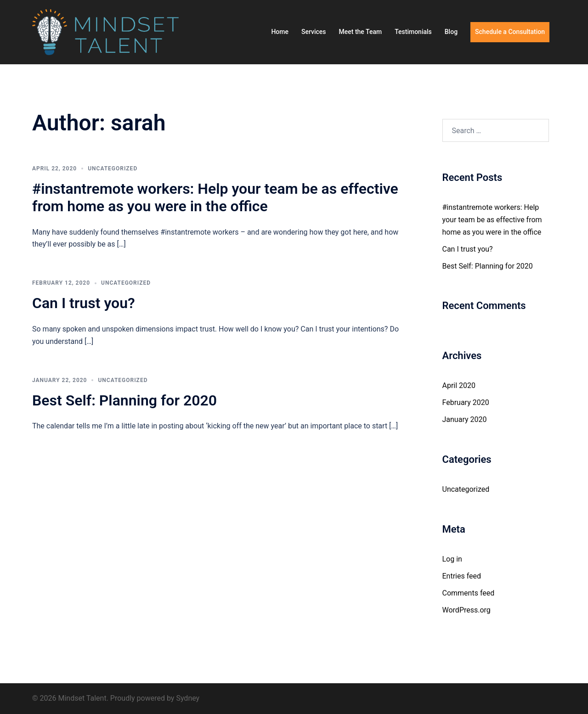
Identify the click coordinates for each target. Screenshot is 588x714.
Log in (452, 559)
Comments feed (469, 593)
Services (314, 32)
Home (280, 32)
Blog (451, 32)
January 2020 (465, 419)
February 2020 (466, 402)
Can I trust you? (84, 303)
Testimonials (413, 32)
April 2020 (459, 385)
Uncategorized (113, 169)
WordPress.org (466, 610)
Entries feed (462, 576)
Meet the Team (361, 32)
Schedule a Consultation (510, 32)
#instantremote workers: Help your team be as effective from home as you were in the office (215, 197)
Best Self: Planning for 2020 (124, 400)
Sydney (188, 698)
